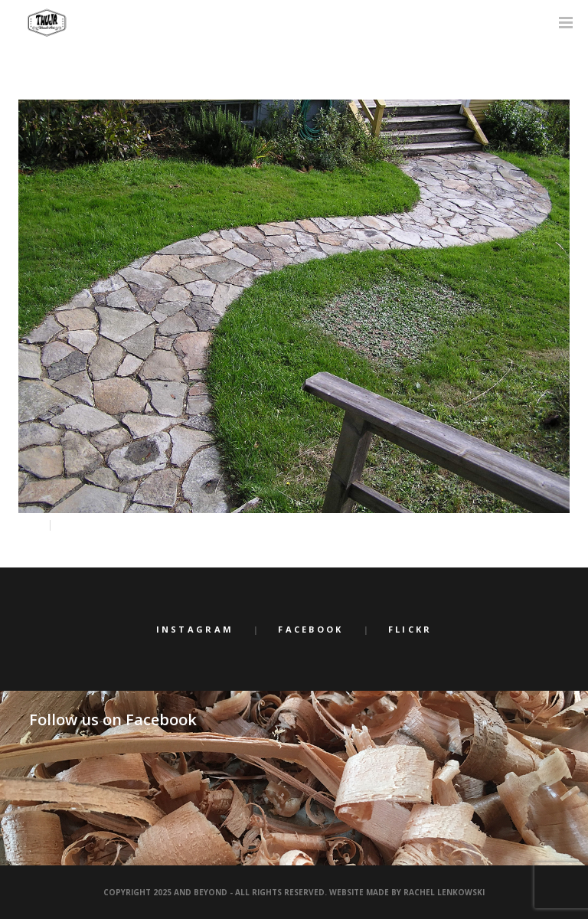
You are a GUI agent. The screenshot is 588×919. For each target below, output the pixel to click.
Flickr (410, 629)
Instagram (195, 629)
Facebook (310, 629)
